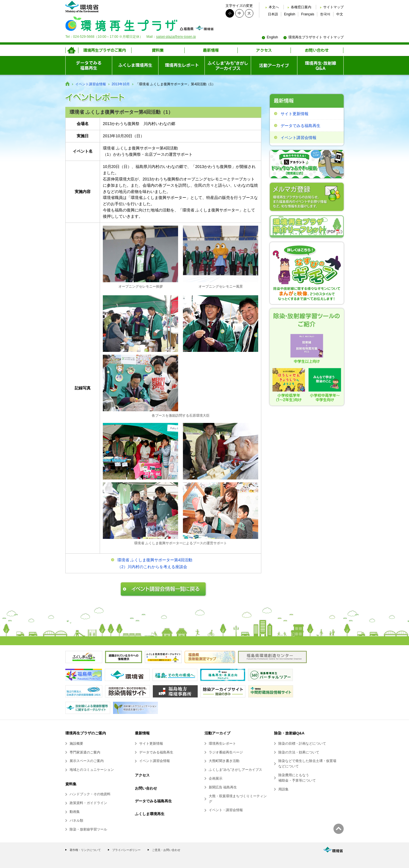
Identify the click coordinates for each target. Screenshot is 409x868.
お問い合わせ (146, 788)
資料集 (71, 784)
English (290, 14)
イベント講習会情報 (91, 84)
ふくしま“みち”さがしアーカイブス (235, 770)
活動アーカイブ (217, 733)
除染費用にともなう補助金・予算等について (297, 778)
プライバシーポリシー (126, 850)
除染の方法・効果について (299, 752)
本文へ (274, 7)
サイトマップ (333, 7)
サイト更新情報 (295, 114)
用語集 (283, 789)
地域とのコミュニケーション (92, 770)
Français (308, 14)
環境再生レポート (222, 744)
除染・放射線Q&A (289, 733)
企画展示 (216, 778)
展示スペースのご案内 (87, 761)
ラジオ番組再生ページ (226, 752)
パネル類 (76, 821)
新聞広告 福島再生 (223, 787)
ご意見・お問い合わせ (166, 850)
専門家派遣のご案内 (85, 752)
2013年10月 (121, 84)
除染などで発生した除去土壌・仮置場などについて (307, 764)
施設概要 (76, 744)
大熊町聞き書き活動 (224, 761)
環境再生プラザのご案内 (86, 733)
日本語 (273, 14)
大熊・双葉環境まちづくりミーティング (238, 799)
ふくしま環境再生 (150, 814)
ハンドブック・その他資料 (90, 794)
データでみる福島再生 (301, 126)
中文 (340, 14)
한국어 (325, 14)
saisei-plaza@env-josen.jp (176, 37)
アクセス (142, 775)
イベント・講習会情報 (226, 810)
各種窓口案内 (301, 7)
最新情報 (142, 733)
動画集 (75, 812)
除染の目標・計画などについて (302, 744)
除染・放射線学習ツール (88, 829)
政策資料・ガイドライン (88, 803)
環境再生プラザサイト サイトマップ (316, 37)
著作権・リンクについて (85, 850)
